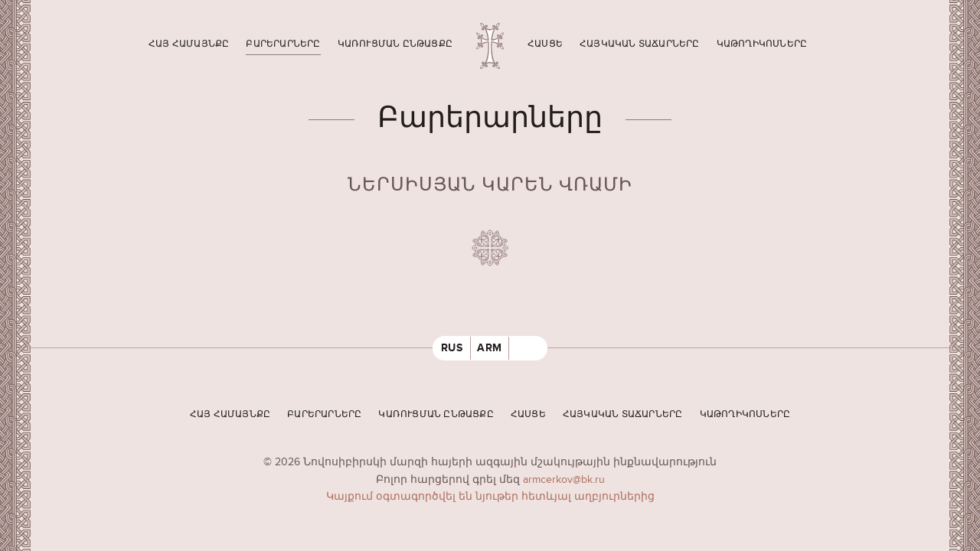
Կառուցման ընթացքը (395, 44)
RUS (452, 348)
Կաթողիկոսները (762, 44)
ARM (490, 348)
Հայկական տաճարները (640, 44)
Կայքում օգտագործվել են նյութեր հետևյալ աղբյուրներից (490, 496)
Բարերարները (283, 44)
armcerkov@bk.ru (564, 479)
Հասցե (545, 44)
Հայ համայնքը (189, 44)
